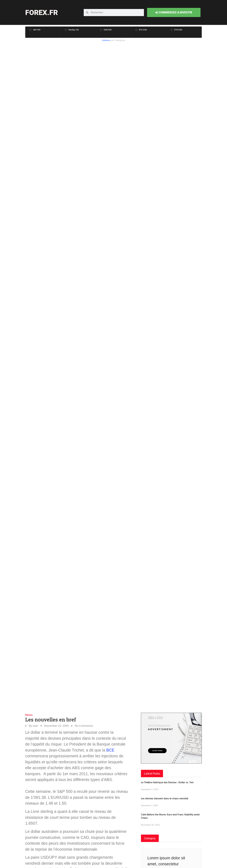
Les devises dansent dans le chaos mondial (165, 798)
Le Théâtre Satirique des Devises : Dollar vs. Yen (167, 782)
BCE (110, 750)
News (29, 715)
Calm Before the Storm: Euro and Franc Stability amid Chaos (170, 816)
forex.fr (42, 13)
